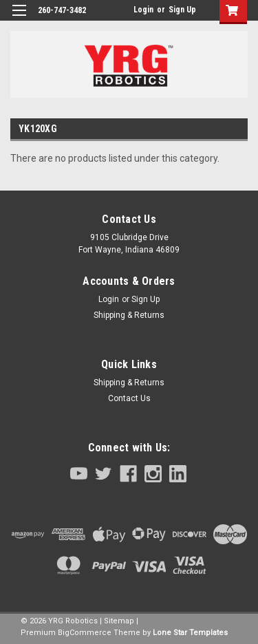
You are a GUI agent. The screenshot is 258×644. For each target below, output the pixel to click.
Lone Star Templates (190, 633)
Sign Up (182, 10)
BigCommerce (85, 633)
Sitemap (119, 621)
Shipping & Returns (129, 315)
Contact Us (129, 398)
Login (143, 10)
